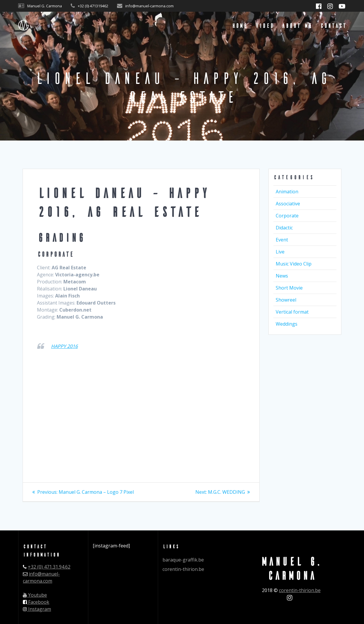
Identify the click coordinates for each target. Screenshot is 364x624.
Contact (333, 25)
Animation (287, 192)
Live (280, 252)
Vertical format (292, 312)
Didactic (284, 228)
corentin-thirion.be (183, 569)
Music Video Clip (294, 264)
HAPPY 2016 (64, 346)
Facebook (36, 602)
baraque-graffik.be (183, 560)
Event (282, 240)
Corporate (287, 216)
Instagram (37, 609)
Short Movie (289, 288)
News (282, 276)
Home (239, 25)
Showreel (286, 300)
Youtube (35, 595)
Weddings (287, 324)
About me (297, 25)
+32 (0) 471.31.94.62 (49, 567)
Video (264, 25)
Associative (288, 204)
